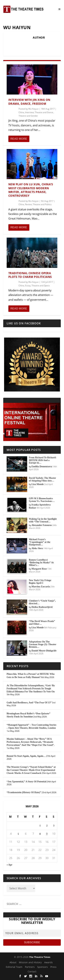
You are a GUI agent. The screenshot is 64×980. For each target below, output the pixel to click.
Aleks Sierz (37, 548)
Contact (32, 971)
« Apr (10, 865)
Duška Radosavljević (42, 607)
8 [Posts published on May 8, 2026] (40, 834)
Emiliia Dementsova (42, 466)
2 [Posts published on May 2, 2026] (47, 826)
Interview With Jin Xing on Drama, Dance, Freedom (29, 102)
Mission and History (30, 962)
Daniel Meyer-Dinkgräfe (44, 651)
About (13, 962)
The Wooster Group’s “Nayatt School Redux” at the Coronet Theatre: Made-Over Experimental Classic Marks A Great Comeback (31, 770)
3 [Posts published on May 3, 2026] (54, 826)
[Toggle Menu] (60, 9)
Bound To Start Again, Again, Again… (26, 756)
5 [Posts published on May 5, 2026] (18, 834)
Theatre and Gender (28, 116)
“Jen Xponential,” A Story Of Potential (27, 782)
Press (53, 967)
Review (28, 204)
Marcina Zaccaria (41, 587)
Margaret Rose (39, 569)
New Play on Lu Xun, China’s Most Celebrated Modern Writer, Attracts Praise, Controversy (31, 190)
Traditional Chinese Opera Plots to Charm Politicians (30, 275)
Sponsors (42, 967)
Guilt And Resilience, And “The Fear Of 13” (29, 703)
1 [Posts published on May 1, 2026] (40, 826)
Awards (48, 962)
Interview (29, 112)
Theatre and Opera (41, 286)
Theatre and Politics (42, 204)
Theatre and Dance (44, 112)
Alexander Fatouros (42, 525)
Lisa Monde (38, 484)
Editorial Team (14, 967)
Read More (19, 139)
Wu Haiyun (33, 109)
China (21, 112)
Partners (30, 967)
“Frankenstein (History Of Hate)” (24, 792)
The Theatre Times (40, 957)
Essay (28, 286)
